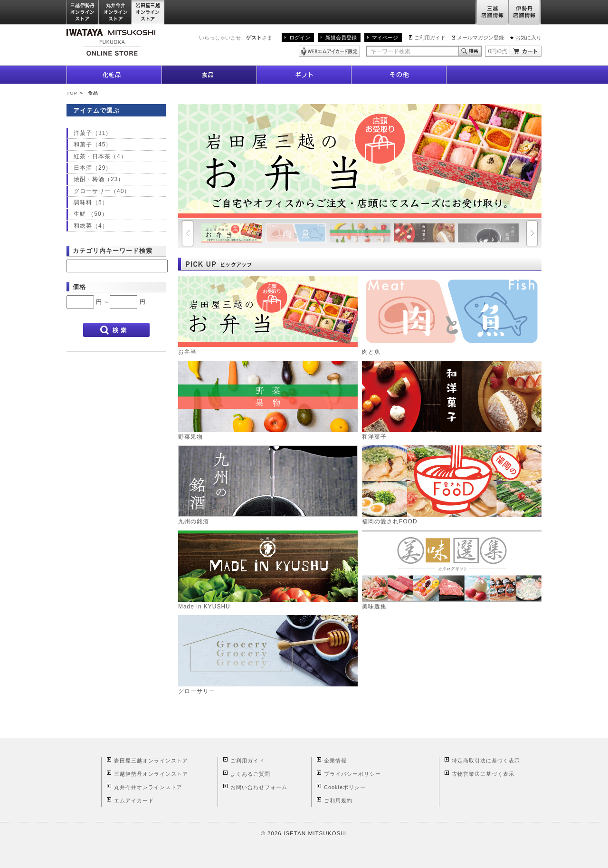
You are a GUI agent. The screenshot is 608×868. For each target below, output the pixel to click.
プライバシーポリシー (352, 774)
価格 (79, 287)
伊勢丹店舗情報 (525, 13)
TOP (72, 93)
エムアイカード (134, 800)
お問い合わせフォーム (259, 787)
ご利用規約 (338, 800)
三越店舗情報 (492, 13)
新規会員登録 (341, 38)
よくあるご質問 (250, 774)
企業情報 (335, 761)
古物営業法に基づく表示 (483, 774)
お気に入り (528, 38)
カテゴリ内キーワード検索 (113, 251)
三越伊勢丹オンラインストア (83, 13)
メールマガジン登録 (480, 38)
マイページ (385, 38)
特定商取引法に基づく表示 (486, 761)
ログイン (300, 38)
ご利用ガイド (430, 38)
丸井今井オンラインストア (116, 13)
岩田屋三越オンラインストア (148, 13)
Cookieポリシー (345, 787)
